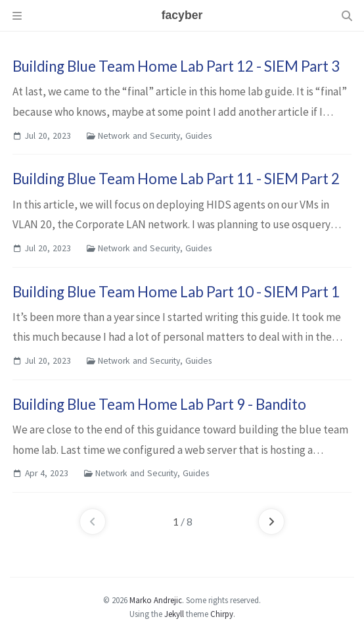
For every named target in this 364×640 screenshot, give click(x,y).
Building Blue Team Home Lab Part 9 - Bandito (159, 404)
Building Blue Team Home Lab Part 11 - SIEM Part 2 (176, 179)
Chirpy (222, 614)
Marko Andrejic (156, 600)
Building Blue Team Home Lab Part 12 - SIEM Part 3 (176, 66)
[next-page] (271, 522)
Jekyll (174, 614)
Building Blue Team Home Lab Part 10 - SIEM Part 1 (176, 292)
